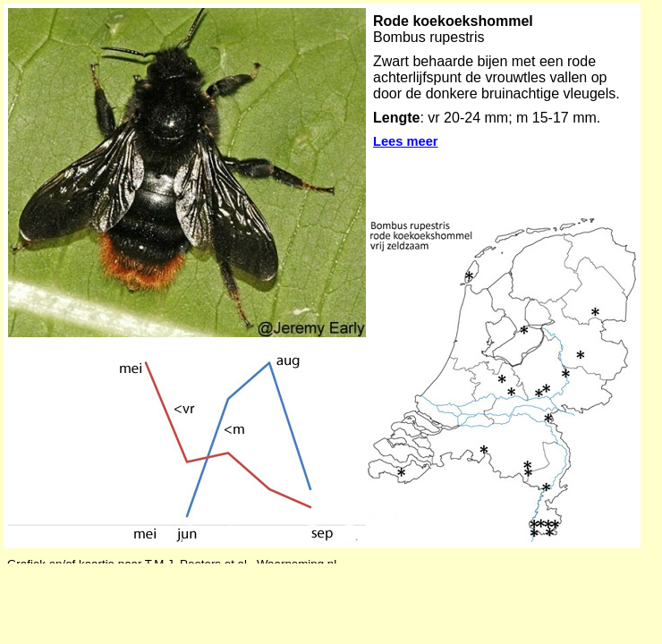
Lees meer (406, 141)
